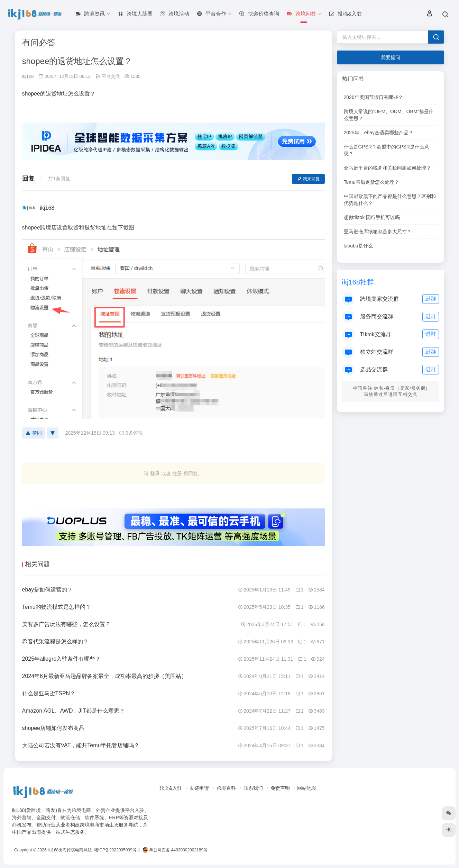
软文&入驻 (171, 788)
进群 (431, 299)
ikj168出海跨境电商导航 (70, 850)
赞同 (34, 433)
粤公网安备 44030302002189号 (175, 850)
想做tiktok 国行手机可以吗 (372, 217)
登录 (155, 473)
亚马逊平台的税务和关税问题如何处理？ (387, 168)
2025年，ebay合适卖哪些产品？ (379, 133)
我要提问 (391, 57)
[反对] (53, 433)
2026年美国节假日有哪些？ (373, 97)
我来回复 (308, 179)
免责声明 (280, 788)
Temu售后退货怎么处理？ (371, 182)
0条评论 (131, 433)
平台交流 (111, 76)
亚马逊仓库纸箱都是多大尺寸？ (378, 232)
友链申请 (199, 788)
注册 (177, 473)
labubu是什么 (358, 246)
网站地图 (307, 788)
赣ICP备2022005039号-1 (117, 850)
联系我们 (253, 788)
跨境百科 (226, 788)
